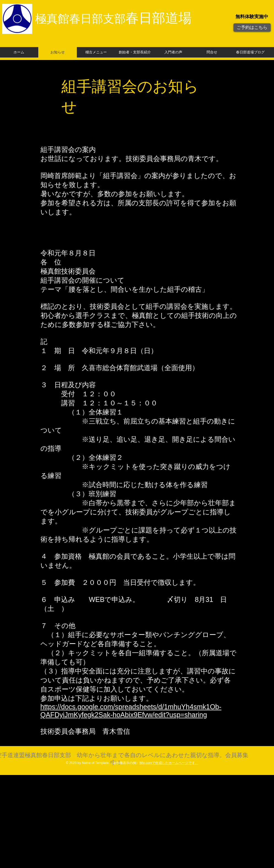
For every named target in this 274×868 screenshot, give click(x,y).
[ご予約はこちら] (252, 28)
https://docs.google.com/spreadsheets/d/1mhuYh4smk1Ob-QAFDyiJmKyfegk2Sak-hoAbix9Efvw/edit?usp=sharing (131, 711)
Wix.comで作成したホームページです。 (169, 763)
